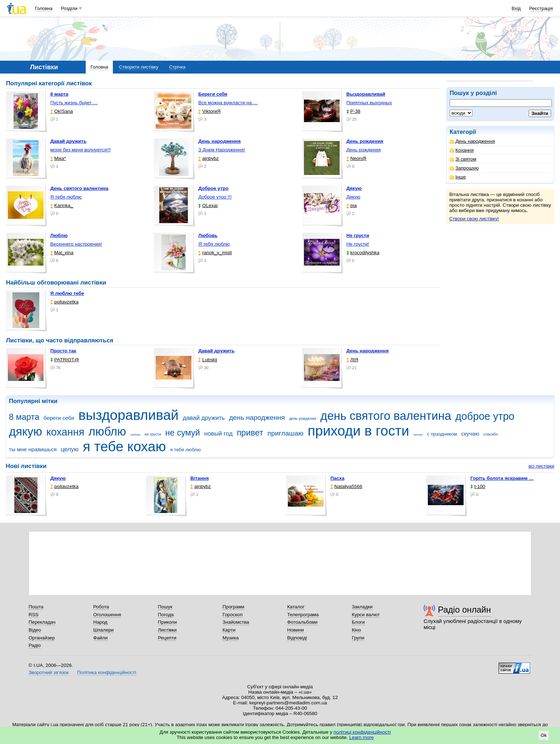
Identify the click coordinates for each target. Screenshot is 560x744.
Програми (233, 607)
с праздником (442, 434)
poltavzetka (64, 302)
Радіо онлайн (464, 610)
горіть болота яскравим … (502, 478)
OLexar (208, 205)
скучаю (470, 434)
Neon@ (357, 158)
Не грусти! (358, 244)
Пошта (36, 607)
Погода (166, 615)
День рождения (364, 150)
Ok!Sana (62, 111)
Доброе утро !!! (215, 197)
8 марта (24, 417)
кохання (65, 432)
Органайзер (42, 638)
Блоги (358, 622)
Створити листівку (139, 67)
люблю (107, 431)
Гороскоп (232, 615)
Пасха (337, 478)
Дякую (353, 197)
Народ (100, 622)
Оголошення (107, 615)
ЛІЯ (352, 360)
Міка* (58, 158)
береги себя (59, 418)
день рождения (302, 418)
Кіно (356, 630)
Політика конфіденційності (107, 672)
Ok (544, 735)
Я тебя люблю (66, 197)
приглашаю (286, 433)
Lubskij (208, 360)
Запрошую (464, 168)
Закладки (362, 607)
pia (352, 205)
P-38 (353, 111)
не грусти (153, 434)
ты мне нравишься (33, 449)
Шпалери (103, 630)
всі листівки (541, 466)
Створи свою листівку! (474, 219)
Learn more (362, 737)
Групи (358, 638)
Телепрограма (303, 615)
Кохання (462, 150)
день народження (257, 418)
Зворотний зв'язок (49, 672)
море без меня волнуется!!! (81, 150)
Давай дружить (216, 351)
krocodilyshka (363, 253)
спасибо (491, 434)
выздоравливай (128, 415)
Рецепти (167, 638)
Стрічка (177, 67)
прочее (418, 435)
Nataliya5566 (346, 486)
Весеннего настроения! (76, 244)
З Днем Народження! (222, 150)
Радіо (35, 645)
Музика (231, 638)
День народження (472, 141)
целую (70, 449)
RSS (34, 615)
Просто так (63, 351)
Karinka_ (62, 205)
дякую (26, 431)
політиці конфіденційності (362, 732)
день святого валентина (386, 416)
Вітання (200, 478)
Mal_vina (62, 253)
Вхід (516, 8)
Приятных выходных (369, 103)
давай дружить (204, 418)
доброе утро (485, 416)
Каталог (296, 607)
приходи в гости (358, 431)
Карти (229, 630)
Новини (296, 630)
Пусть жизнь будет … (74, 103)
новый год (218, 434)
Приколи (167, 622)
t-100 (478, 486)
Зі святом (463, 159)
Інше (458, 177)
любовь (135, 435)
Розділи (69, 8)
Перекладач (42, 622)
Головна (44, 8)
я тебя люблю (185, 450)
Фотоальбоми (302, 622)
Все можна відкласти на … (228, 103)
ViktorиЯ (209, 111)
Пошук (165, 607)
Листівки (167, 630)
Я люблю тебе (67, 293)
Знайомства (236, 622)
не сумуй (183, 433)
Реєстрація (541, 8)
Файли (101, 638)
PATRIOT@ (65, 360)
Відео (35, 630)
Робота (101, 607)
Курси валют (366, 615)
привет (250, 433)
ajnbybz (208, 158)
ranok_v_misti (215, 253)
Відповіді (297, 638)
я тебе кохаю (124, 446)
